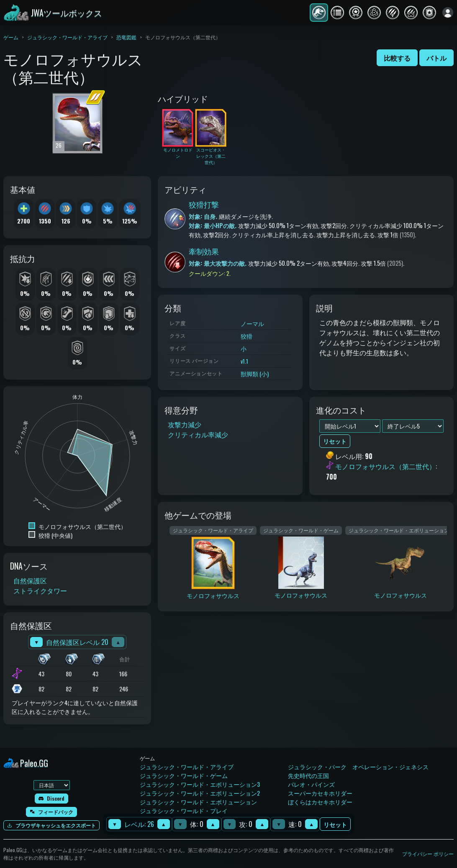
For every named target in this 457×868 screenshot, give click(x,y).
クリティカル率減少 (198, 434)
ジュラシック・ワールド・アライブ (67, 37)
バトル (436, 58)
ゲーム (11, 37)
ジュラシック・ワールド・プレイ (184, 810)
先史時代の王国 (308, 775)
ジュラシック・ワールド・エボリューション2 (200, 793)
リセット (335, 824)
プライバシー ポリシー (428, 854)
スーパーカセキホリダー (320, 793)
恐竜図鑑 (126, 37)
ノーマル (252, 323)
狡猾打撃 (204, 204)
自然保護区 (30, 580)
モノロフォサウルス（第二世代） (385, 467)
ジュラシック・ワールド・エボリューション (198, 802)
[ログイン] (448, 13)
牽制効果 (204, 251)
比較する (397, 58)
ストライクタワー (40, 591)
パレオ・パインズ (311, 784)
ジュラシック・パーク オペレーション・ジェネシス (358, 767)
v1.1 (244, 361)
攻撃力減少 (185, 424)
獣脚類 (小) (255, 374)
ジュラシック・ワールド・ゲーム (184, 775)
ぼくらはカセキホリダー (320, 802)
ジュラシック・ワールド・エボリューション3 (200, 784)
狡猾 (246, 336)
